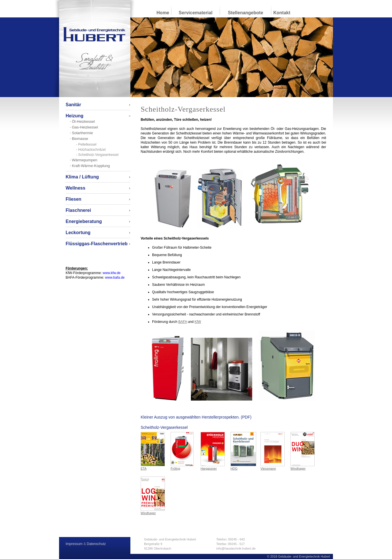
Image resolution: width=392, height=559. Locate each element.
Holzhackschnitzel (92, 150)
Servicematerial (195, 13)
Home (163, 13)
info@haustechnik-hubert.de (236, 548)
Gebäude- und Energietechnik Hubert (94, 34)
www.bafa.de (115, 278)
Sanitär (73, 105)
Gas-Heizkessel (85, 127)
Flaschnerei (78, 210)
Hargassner (213, 451)
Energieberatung (84, 221)
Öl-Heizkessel (83, 121)
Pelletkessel (87, 144)
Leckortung (78, 233)
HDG (243, 451)
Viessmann (273, 451)
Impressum (74, 544)
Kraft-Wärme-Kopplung (91, 166)
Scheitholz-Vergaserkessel (98, 155)
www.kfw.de (112, 273)
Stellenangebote (246, 13)
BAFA (183, 322)
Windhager (303, 451)
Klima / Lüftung (82, 177)
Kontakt (282, 13)
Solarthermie (82, 133)
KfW (198, 322)
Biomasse (80, 139)
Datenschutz (96, 544)
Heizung (74, 116)
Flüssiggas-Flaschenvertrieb (97, 244)
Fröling (182, 451)
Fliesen (73, 199)
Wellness (75, 188)
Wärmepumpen (85, 160)
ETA (153, 451)
